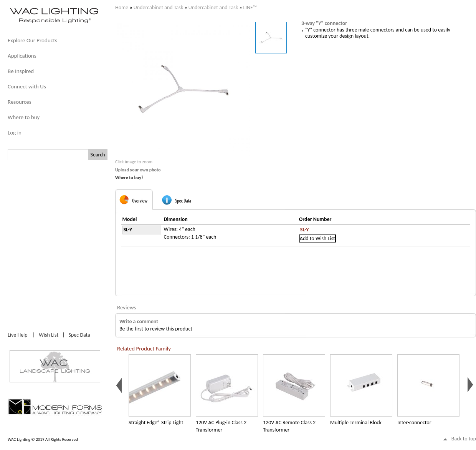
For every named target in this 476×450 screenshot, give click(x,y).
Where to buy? (129, 178)
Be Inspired (21, 71)
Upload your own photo (138, 170)
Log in (15, 133)
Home (122, 7)
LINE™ (250, 7)
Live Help (18, 335)
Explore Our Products (32, 40)
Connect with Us (27, 86)
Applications (22, 56)
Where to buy (24, 117)
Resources (20, 102)
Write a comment (139, 321)
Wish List (49, 335)
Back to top (464, 439)
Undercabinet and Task (158, 7)
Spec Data (79, 335)
